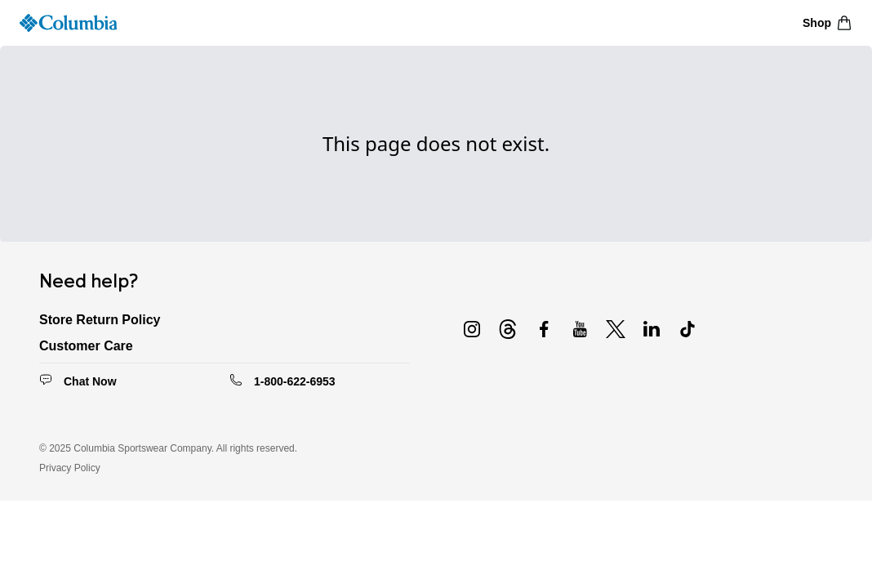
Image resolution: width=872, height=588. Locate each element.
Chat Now (90, 381)
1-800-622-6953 (295, 381)
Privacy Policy (70, 468)
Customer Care (86, 346)
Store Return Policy (100, 320)
